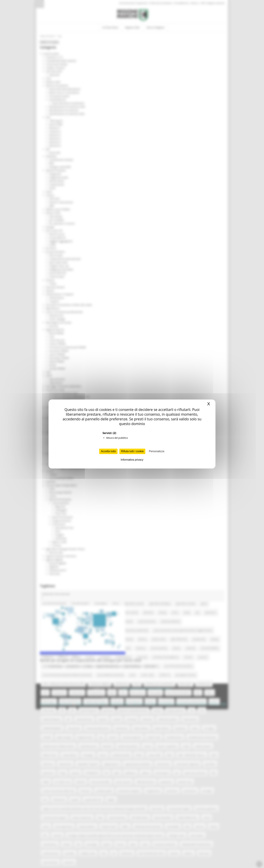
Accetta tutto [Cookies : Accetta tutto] (108, 451)
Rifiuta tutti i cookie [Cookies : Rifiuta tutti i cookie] (132, 451)
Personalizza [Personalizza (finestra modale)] (157, 451)
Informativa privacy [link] (132, 460)
